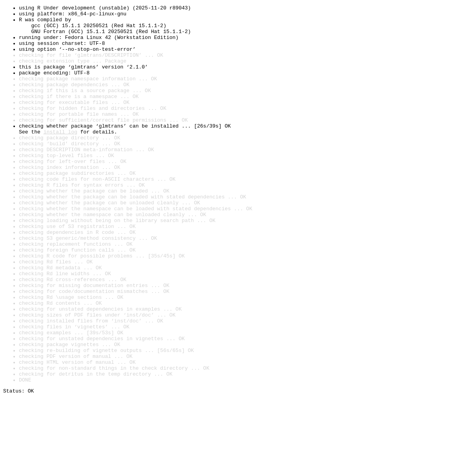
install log (60, 157)
